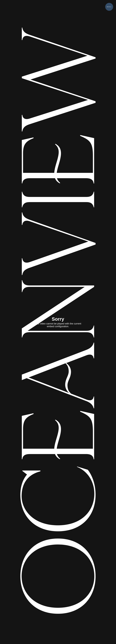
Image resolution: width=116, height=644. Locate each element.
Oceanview (53, 322)
